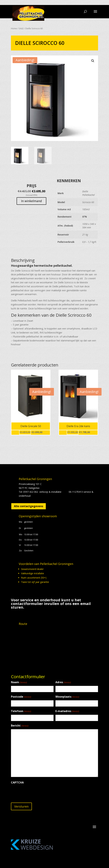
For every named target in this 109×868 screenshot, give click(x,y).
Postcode (21, 697)
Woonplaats (67, 697)
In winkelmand (31, 201)
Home (14, 28)
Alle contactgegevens (29, 506)
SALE (21, 28)
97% (85, 217)
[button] (93, 61)
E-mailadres (67, 711)
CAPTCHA (17, 782)
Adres (63, 682)
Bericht (20, 726)
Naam (19, 682)
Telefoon (21, 711)
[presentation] (36, 792)
